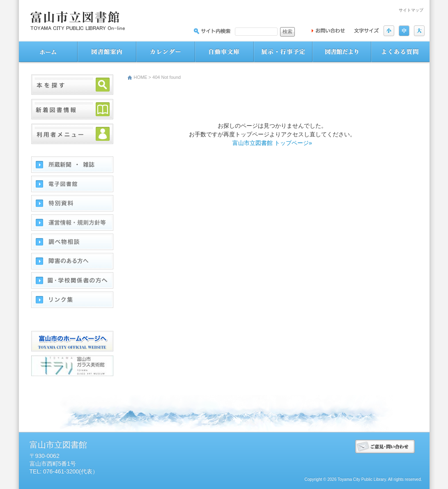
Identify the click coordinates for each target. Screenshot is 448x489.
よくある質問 (400, 52)
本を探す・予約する (72, 85)
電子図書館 (72, 184)
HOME (141, 77)
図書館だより (342, 52)
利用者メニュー (72, 134)
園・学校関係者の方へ (72, 280)
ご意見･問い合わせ (385, 447)
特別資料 (72, 203)
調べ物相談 (72, 242)
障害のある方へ (72, 261)
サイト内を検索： (212, 31)
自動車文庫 (224, 52)
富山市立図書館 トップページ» (272, 143)
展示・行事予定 (283, 52)
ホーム (48, 52)
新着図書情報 (72, 109)
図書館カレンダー (166, 52)
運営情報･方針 (72, 223)
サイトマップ (411, 10)
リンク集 (72, 300)
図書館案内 (107, 52)
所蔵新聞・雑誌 (72, 165)
